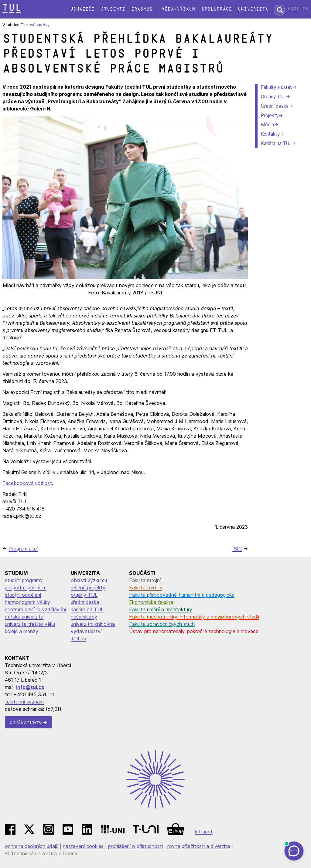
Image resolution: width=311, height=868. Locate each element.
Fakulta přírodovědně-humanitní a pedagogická (182, 595)
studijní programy (24, 580)
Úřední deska (275, 106)
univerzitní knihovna (93, 624)
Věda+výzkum (178, 9)
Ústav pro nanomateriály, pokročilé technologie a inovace (194, 631)
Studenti (113, 9)
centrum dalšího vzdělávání (35, 609)
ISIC (237, 549)
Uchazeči (82, 9)
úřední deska (85, 602)
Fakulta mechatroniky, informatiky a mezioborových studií (194, 617)
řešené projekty (88, 588)
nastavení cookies (83, 846)
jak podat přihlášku (26, 588)
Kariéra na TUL (276, 143)
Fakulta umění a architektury (161, 609)
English (298, 9)
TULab (79, 639)
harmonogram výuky (27, 602)
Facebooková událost (27, 483)
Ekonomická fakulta (151, 602)
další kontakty (26, 722)
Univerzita (253, 9)
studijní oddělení (23, 595)
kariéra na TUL (87, 609)
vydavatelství (86, 631)
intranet (204, 832)
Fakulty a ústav (277, 87)
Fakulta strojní (145, 580)
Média (267, 125)
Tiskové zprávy (35, 25)
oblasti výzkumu (89, 580)
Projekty (270, 115)
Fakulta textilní (146, 588)
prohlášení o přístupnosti (135, 846)
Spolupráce (217, 9)
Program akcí (23, 549)
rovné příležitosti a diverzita (199, 846)
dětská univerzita (24, 617)
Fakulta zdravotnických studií (162, 624)
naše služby (84, 617)
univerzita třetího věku (30, 624)
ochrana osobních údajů (32, 846)
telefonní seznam (24, 702)
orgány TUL (84, 595)
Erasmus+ (143, 9)
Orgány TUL (273, 97)
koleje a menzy (22, 631)
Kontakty (270, 134)
